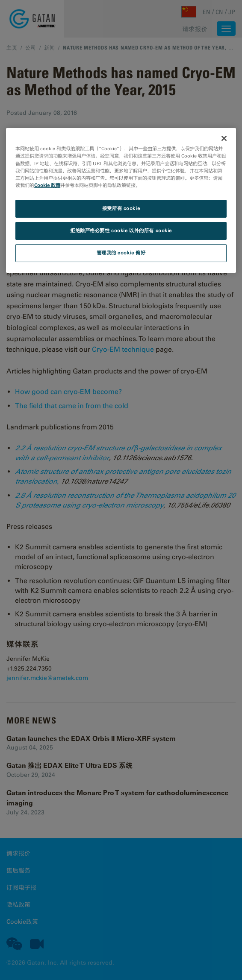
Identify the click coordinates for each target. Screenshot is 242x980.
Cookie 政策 (47, 185)
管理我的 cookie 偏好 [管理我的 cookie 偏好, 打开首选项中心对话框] (121, 253)
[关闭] (224, 138)
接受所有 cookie (121, 208)
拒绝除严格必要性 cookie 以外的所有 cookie (121, 230)
